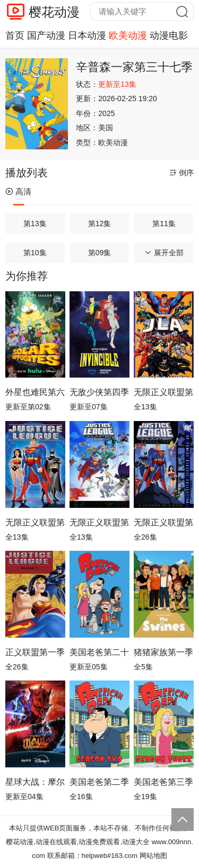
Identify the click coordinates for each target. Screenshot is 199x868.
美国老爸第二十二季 (99, 652)
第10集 (35, 253)
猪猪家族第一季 (163, 652)
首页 (15, 35)
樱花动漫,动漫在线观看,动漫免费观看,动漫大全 (78, 842)
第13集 (35, 223)
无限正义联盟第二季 (164, 522)
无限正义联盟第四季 (35, 522)
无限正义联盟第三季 (99, 522)
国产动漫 (46, 35)
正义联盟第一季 (35, 652)
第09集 (100, 253)
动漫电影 (169, 35)
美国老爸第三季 (163, 782)
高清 (18, 191)
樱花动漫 (54, 12)
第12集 (100, 223)
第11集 (164, 223)
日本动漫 (87, 35)
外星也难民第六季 (35, 392)
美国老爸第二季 (99, 782)
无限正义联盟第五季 (164, 392)
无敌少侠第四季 (99, 392)
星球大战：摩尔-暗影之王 (35, 782)
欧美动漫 (128, 35)
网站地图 (153, 856)
